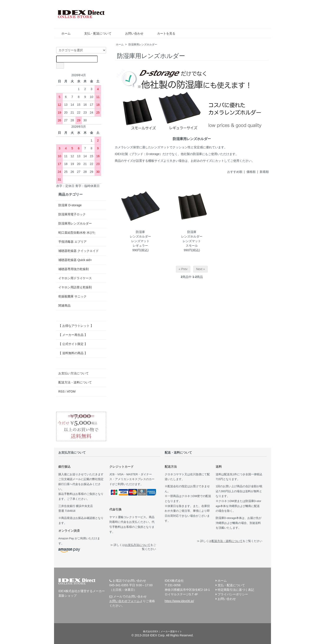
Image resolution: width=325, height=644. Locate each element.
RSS (62, 391)
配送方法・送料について (75, 382)
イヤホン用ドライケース (75, 278)
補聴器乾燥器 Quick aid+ (75, 260)
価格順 (251, 172)
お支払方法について (138, 545)
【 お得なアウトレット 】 (76, 326)
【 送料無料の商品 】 (73, 353)
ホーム (63, 33)
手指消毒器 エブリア (72, 242)
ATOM (71, 391)
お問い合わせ (131, 33)
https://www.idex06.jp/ (179, 601)
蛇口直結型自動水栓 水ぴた (77, 233)
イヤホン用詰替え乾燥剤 (75, 287)
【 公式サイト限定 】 (73, 344)
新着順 (264, 172)
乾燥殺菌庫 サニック (72, 296)
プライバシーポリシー (233, 594)
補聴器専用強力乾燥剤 (74, 269)
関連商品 (64, 305)
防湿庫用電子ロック (72, 214)
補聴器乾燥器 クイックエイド (79, 251)
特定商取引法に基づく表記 (236, 590)
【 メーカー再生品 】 (73, 335)
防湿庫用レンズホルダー (143, 45)
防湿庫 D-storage (70, 205)
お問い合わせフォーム (125, 601)
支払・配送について (95, 33)
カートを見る (163, 33)
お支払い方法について (74, 373)
